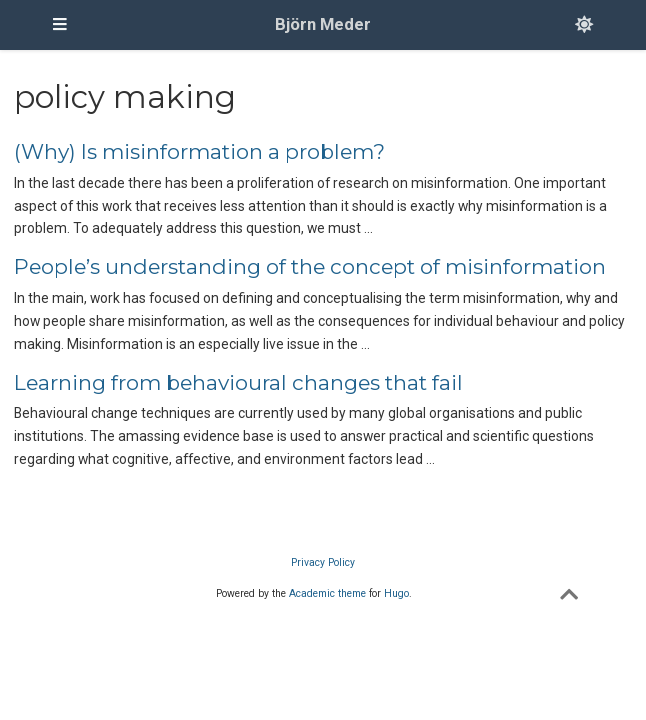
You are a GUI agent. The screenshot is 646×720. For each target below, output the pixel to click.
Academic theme (327, 593)
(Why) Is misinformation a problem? (199, 151)
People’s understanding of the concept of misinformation (310, 266)
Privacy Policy (323, 562)
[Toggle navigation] (60, 25)
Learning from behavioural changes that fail (238, 382)
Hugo (396, 593)
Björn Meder (323, 24)
